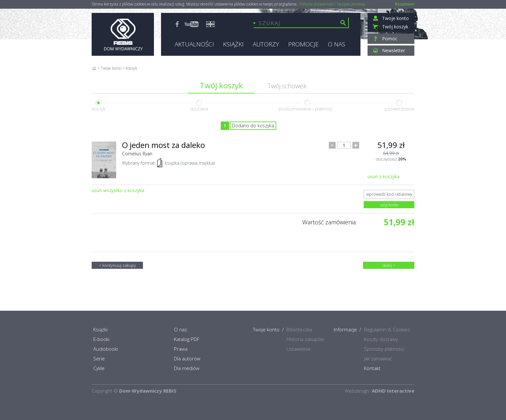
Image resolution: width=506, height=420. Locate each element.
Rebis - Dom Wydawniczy (123, 34)
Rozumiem (405, 4)
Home (94, 68)
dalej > (389, 265)
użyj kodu (389, 205)
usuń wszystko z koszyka (118, 190)
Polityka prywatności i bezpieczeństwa (332, 4)
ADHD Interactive (393, 391)
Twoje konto (111, 68)
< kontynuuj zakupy (117, 265)
